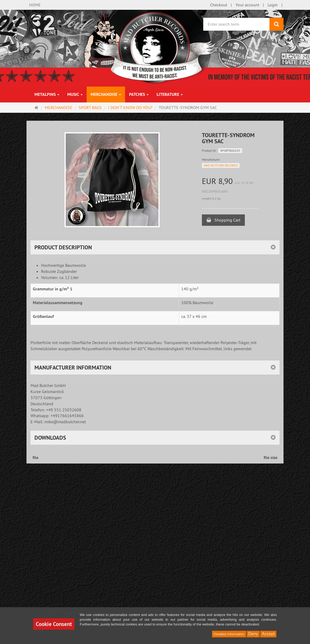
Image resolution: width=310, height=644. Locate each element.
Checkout (219, 5)
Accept (268, 634)
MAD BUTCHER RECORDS (221, 165)
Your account (247, 5)
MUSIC (75, 94)
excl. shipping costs (215, 191)
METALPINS (47, 94)
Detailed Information (229, 634)
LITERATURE (170, 94)
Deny (253, 634)
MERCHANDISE (106, 94)
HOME (35, 5)
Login (273, 5)
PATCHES (139, 94)
